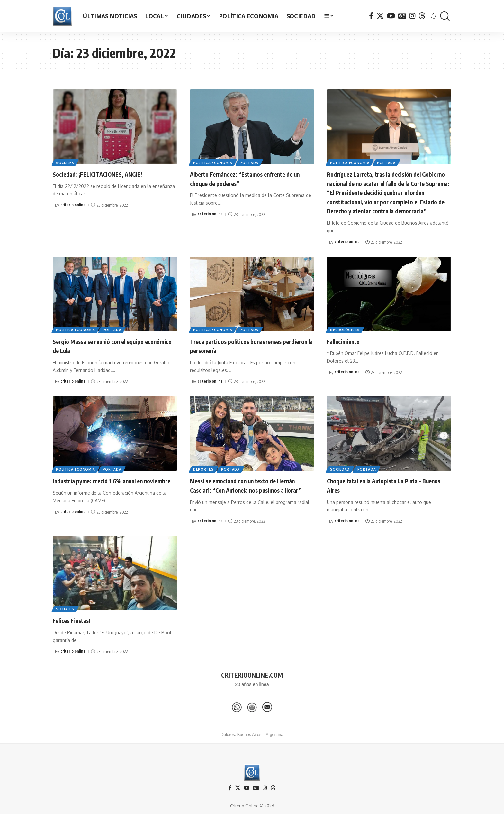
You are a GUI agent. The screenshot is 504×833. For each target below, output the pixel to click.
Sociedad (341, 478)
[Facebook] (371, 16)
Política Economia (213, 162)
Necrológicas (345, 338)
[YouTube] (391, 16)
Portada (251, 162)
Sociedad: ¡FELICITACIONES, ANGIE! (106, 174)
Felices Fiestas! (76, 638)
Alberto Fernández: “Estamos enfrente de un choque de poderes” (248, 178)
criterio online (73, 205)
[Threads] (422, 16)
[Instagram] (412, 16)
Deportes (204, 478)
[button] (445, 16)
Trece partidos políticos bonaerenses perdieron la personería (246, 355)
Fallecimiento (347, 350)
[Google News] (402, 16)
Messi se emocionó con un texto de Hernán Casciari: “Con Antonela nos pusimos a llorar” (243, 499)
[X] (380, 16)
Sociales (66, 162)
